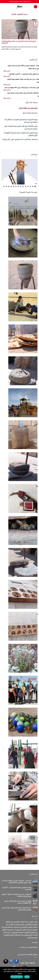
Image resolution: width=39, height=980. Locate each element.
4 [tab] (28, 186)
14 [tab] (4, 186)
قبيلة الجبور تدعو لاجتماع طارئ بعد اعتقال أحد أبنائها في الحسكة (21, 121)
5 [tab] (26, 186)
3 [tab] (30, 186)
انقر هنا (35, 943)
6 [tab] (23, 186)
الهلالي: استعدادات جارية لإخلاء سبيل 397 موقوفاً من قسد (18, 902)
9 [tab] (16, 186)
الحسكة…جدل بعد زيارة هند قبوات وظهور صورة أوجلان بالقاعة (16, 895)
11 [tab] (11, 186)
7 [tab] (21, 186)
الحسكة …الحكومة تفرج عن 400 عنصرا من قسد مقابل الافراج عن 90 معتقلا (16, 882)
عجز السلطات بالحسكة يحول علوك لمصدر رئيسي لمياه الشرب (16, 909)
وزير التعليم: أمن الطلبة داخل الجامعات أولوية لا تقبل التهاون (21, 134)
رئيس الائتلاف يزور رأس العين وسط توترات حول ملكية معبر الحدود (21, 128)
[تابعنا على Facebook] (16, 961)
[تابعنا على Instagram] (11, 961)
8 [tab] (18, 186)
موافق (27, 977)
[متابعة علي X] (6, 961)
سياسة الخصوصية (17, 977)
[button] (36, 7)
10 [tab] (14, 186)
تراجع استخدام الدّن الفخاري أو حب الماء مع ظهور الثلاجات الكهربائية (19, 42)
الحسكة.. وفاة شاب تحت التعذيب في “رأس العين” (20, 140)
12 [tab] (9, 186)
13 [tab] (6, 186)
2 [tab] (33, 186)
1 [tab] (35, 186)
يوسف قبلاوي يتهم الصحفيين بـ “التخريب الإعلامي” (17, 889)
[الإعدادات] (36, 974)
